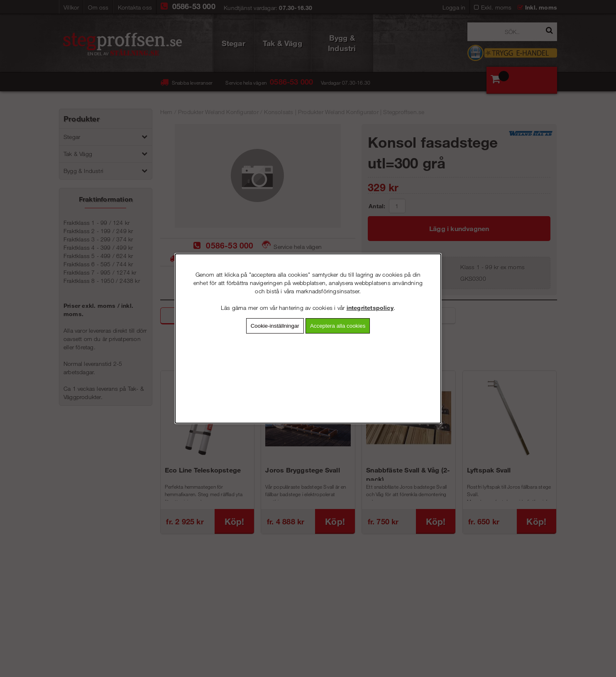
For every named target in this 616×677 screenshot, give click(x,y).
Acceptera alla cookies (338, 326)
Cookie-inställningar (275, 326)
